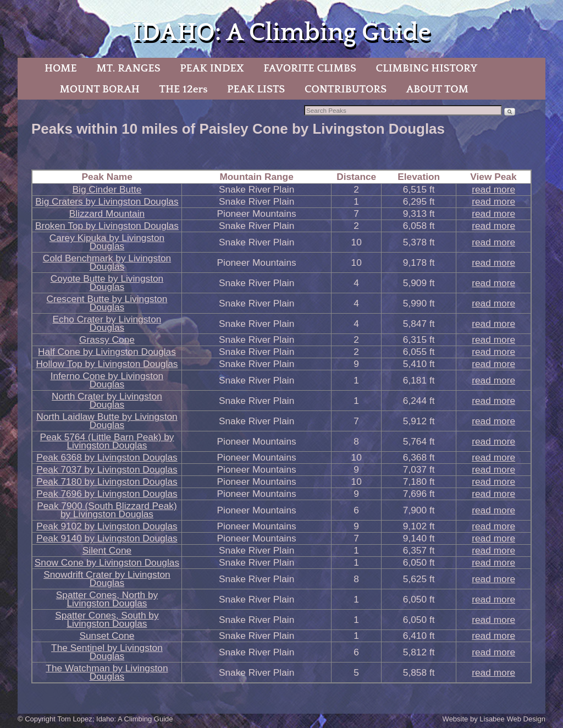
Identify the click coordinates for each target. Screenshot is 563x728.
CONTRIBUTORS (346, 89)
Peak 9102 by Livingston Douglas (107, 526)
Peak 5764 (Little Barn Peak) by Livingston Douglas (107, 441)
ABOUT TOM (437, 89)
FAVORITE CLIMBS (310, 68)
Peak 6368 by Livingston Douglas (107, 457)
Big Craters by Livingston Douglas (107, 201)
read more (493, 189)
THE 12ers (184, 89)
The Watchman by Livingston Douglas (107, 672)
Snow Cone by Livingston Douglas (107, 562)
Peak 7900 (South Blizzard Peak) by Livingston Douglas (107, 510)
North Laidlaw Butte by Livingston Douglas (107, 421)
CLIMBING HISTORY (426, 68)
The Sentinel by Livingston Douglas (107, 652)
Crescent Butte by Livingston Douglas (107, 303)
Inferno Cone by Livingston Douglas (107, 380)
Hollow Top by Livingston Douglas (107, 364)
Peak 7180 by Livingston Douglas (107, 481)
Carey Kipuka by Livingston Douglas (107, 242)
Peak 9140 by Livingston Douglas (107, 538)
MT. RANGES (128, 68)
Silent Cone (107, 550)
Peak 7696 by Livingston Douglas (107, 494)
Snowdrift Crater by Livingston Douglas (107, 579)
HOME (61, 68)
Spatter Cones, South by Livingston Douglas (107, 619)
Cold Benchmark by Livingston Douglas (107, 262)
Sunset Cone (107, 636)
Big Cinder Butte (107, 189)
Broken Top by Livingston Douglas (107, 226)
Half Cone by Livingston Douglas (107, 352)
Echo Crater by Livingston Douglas (107, 323)
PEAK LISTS (256, 89)
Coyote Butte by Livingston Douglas (107, 283)
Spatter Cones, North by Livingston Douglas (107, 599)
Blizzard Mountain (107, 214)
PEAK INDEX (212, 68)
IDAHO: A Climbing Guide (281, 33)
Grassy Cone (107, 340)
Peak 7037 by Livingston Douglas (107, 469)
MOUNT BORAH (100, 89)
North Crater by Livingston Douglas (107, 400)
